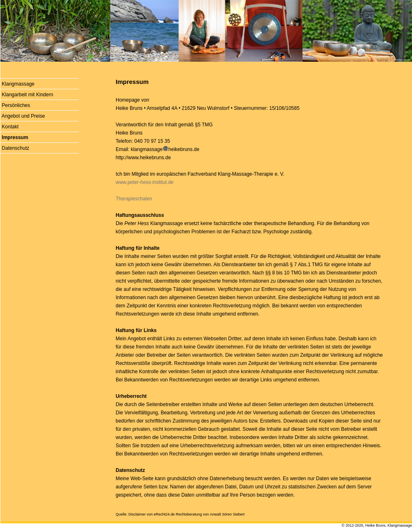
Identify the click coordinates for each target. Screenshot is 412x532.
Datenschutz (15, 148)
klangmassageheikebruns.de (165, 149)
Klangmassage (18, 84)
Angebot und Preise (23, 116)
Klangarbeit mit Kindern (27, 95)
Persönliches (16, 105)
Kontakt (10, 127)
